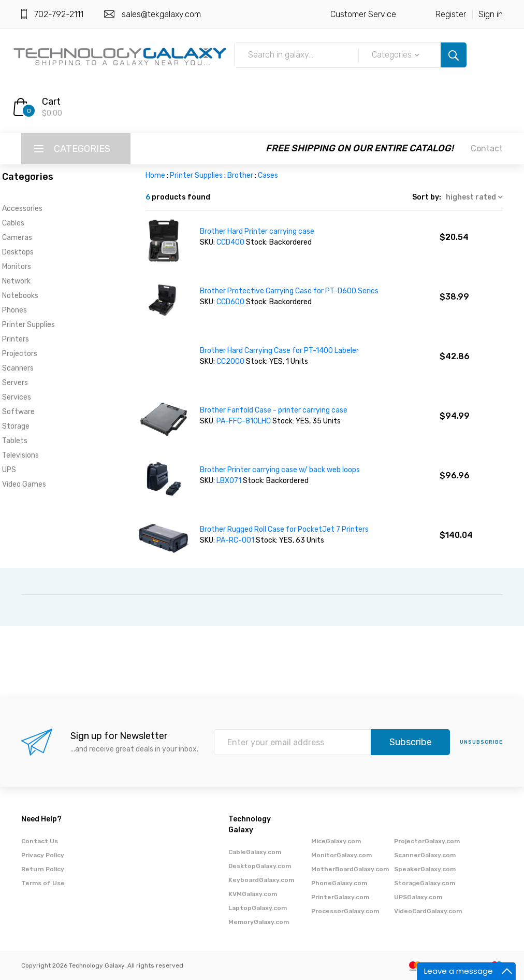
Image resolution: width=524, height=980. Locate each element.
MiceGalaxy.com (336, 841)
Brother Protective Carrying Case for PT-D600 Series (289, 291)
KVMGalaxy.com (253, 894)
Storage (16, 426)
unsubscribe (481, 742)
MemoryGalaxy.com (259, 922)
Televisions (20, 455)
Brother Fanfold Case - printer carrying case (274, 410)
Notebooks (20, 296)
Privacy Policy (43, 855)
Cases (268, 175)
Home (155, 175)
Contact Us (40, 841)
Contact (487, 148)
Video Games (24, 484)
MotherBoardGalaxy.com (350, 869)
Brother (240, 175)
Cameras (17, 238)
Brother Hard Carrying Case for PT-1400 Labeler (279, 351)
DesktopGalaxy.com (260, 866)
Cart (51, 102)
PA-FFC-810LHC (244, 421)
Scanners (18, 368)
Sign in (491, 14)
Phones (14, 310)
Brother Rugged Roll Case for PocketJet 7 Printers (284, 529)
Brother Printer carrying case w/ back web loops (280, 470)
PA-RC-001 (235, 540)
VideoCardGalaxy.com (428, 911)
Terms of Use (43, 883)
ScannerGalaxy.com (425, 855)
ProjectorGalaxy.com (427, 841)
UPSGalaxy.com (418, 897)
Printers (16, 339)
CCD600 (230, 302)
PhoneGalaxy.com (339, 883)
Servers (15, 383)
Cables (13, 223)
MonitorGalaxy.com (341, 855)
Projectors (20, 354)
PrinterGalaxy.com (340, 897)
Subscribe (411, 742)
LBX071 (229, 481)
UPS (9, 470)
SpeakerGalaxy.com (425, 869)
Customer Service (363, 14)
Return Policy (43, 869)
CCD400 (230, 242)
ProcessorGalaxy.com (345, 911)
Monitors (17, 267)
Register (451, 14)
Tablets (15, 441)
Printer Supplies (28, 325)
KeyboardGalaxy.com (261, 880)
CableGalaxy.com (255, 852)
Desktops (18, 252)
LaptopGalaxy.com (258, 908)
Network (16, 281)
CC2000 (230, 361)
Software (18, 412)
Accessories (22, 209)
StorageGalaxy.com (425, 883)
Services (17, 397)
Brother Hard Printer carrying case (257, 231)
